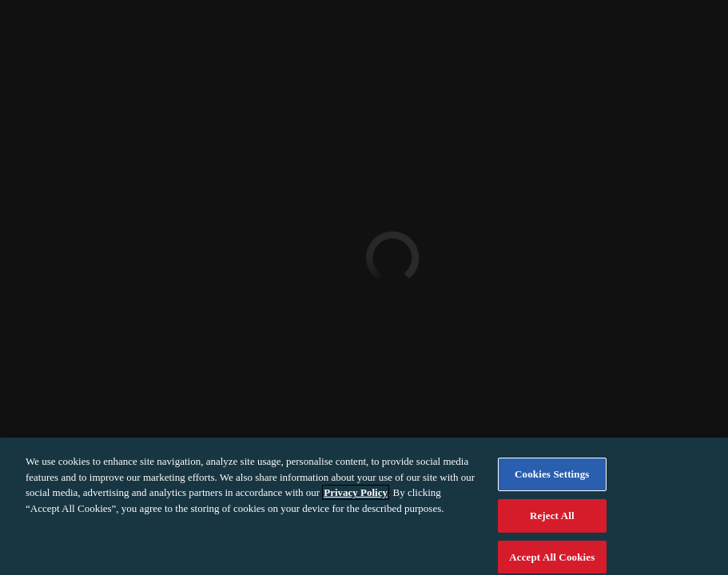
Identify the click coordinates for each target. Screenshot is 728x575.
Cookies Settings (552, 480)
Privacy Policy (356, 498)
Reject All (552, 520)
